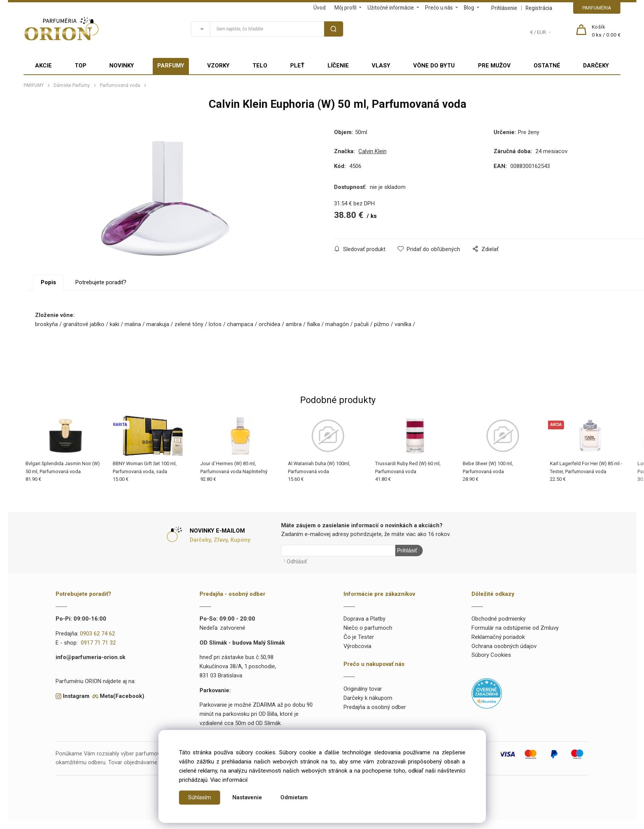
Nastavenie (247, 797)
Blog (469, 8)
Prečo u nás (439, 8)
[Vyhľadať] (200, 29)
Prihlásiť (407, 551)
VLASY (381, 66)
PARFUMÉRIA (597, 8)
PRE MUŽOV (494, 66)
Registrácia (539, 8)
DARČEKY (596, 66)
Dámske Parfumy (72, 85)
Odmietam (294, 797)
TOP (81, 66)
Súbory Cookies (491, 655)
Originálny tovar (363, 689)
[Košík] (606, 31)
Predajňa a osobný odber (375, 707)
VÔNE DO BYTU (434, 66)
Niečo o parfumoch (368, 628)
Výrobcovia (357, 646)
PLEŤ (297, 66)
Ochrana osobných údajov (504, 646)
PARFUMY (171, 66)
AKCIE (43, 66)
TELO (260, 66)
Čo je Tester (359, 637)
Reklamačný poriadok (498, 637)
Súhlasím (200, 797)
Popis (48, 282)
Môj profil (345, 8)
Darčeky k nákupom (368, 698)
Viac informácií (229, 780)
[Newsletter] (338, 551)
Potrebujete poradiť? (101, 282)
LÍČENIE (338, 66)
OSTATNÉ (547, 66)
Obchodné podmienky (499, 619)
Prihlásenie (504, 8)
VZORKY (218, 66)
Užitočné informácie (391, 8)
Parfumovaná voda (120, 85)
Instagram (76, 696)
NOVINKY (122, 66)
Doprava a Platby (364, 619)
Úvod (320, 8)
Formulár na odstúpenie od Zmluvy (515, 628)
